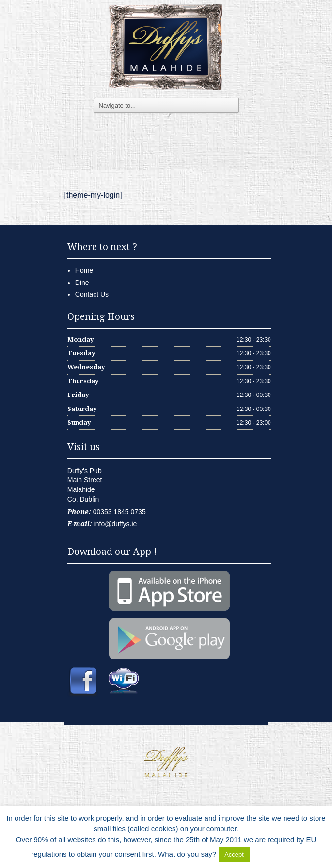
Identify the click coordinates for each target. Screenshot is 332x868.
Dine (82, 283)
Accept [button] (234, 855)
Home (84, 270)
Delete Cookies (276, 854)
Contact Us (92, 294)
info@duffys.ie (116, 524)
